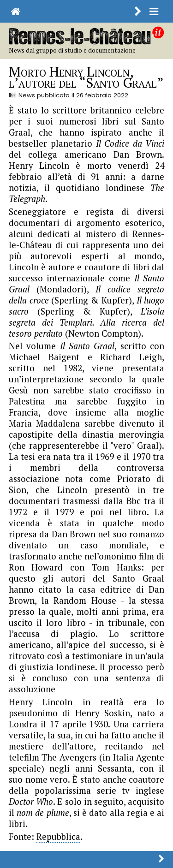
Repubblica (58, 837)
